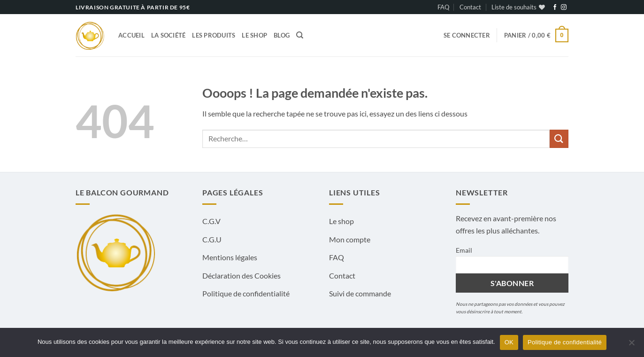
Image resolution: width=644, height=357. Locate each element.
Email (464, 250)
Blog (282, 35)
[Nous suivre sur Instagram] (564, 8)
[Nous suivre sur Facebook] (555, 8)
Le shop (254, 35)
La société (169, 35)
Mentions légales (230, 257)
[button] (467, 35)
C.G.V (211, 221)
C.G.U (212, 239)
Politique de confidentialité (246, 293)
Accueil (131, 35)
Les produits (214, 35)
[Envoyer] (559, 139)
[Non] (631, 345)
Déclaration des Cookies (241, 276)
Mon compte (350, 239)
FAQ (443, 7)
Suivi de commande (360, 293)
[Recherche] (300, 35)
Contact (470, 7)
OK (509, 342)
